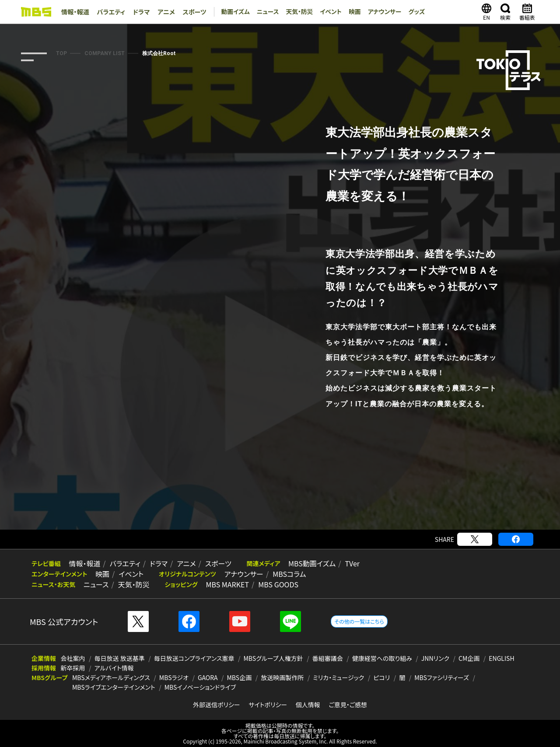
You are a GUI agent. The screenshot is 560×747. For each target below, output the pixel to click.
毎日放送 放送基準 (120, 658)
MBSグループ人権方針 (273, 658)
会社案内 (73, 658)
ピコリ (381, 677)
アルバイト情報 (114, 668)
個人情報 (308, 705)
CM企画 (469, 658)
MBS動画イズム (299, 563)
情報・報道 (75, 12)
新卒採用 (73, 668)
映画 (351, 12)
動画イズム (230, 12)
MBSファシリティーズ (442, 677)
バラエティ (109, 12)
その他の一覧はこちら (359, 621)
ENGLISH (501, 658)
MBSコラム (281, 574)
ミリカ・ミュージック (338, 677)
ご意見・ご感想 (348, 705)
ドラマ (139, 12)
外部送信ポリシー (217, 705)
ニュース (263, 12)
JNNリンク (435, 658)
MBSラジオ (174, 677)
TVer (337, 563)
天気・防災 (295, 12)
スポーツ (190, 12)
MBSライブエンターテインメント (114, 687)
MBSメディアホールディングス (111, 677)
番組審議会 (328, 658)
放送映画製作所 (282, 677)
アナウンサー (382, 12)
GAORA (208, 677)
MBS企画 (240, 677)
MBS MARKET (222, 584)
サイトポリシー (268, 705)
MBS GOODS (270, 584)
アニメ (163, 12)
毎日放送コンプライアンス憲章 (194, 658)
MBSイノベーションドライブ (200, 687)
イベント (327, 12)
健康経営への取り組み (382, 658)
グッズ (415, 12)
